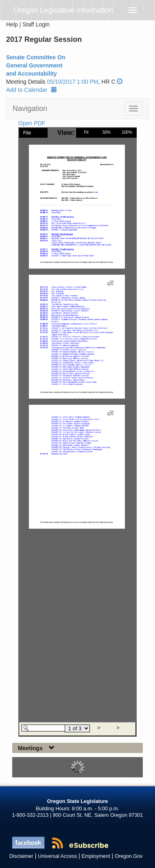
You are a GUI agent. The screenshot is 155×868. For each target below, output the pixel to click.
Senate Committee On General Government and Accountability (36, 65)
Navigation (30, 108)
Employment (96, 856)
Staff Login (36, 24)
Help (12, 24)
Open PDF (32, 123)
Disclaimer (21, 856)
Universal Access (57, 856)
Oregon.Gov (129, 856)
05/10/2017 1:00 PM (72, 82)
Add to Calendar (32, 90)
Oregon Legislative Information (63, 10)
